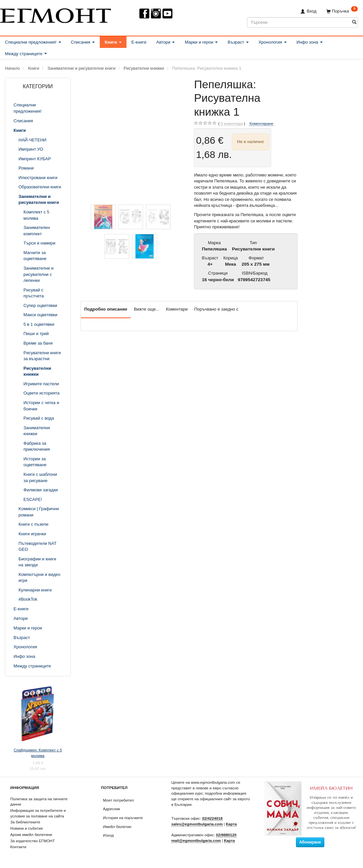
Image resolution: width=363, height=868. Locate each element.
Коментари (177, 309)
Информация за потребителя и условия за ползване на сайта (38, 813)
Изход (109, 835)
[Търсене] (354, 22)
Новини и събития (26, 828)
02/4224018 (212, 818)
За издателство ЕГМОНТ (33, 841)
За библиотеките (25, 822)
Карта (231, 824)
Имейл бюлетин (117, 827)
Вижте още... (146, 309)
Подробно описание (106, 309)
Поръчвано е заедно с (216, 309)
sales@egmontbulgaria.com (197, 824)
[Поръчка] (342, 11)
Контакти (18, 847)
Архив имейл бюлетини (31, 834)
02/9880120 (226, 835)
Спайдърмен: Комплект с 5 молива (38, 753)
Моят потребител (118, 800)
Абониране (310, 842)
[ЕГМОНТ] (55, 14)
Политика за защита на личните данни (39, 802)
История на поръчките (123, 818)
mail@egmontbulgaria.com (196, 840)
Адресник (112, 809)
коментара (232, 124)
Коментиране (261, 123)
